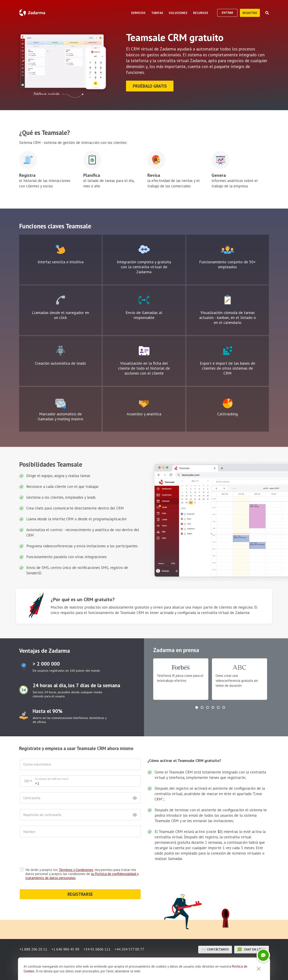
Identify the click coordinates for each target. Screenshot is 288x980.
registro (250, 13)
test (24, 666)
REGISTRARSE (80, 894)
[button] (197, 707)
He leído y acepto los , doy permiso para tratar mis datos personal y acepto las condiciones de (82, 873)
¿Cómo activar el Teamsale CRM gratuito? (184, 760)
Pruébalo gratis (150, 86)
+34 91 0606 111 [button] (97, 949)
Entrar (227, 13)
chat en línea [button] (252, 949)
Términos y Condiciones (76, 869)
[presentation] (54, 853)
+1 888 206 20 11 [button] (33, 949)
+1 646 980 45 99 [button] (65, 949)
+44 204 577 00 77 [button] (130, 949)
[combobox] (28, 781)
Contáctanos (215, 949)
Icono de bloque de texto (60, 249)
